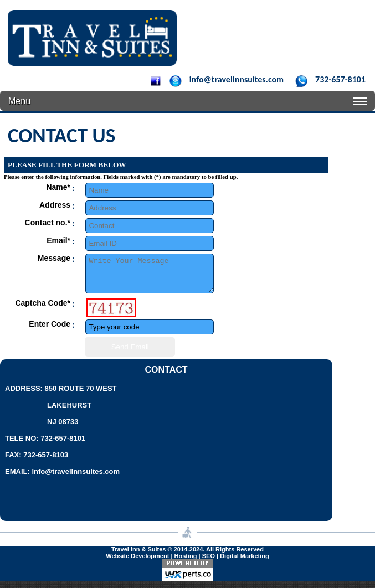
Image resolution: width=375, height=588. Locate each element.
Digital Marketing (245, 563)
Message (54, 258)
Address (55, 205)
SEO (209, 563)
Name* (58, 187)
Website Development (137, 563)
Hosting (186, 563)
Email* (58, 240)
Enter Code (50, 331)
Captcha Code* (43, 310)
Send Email (130, 354)
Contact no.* (48, 223)
